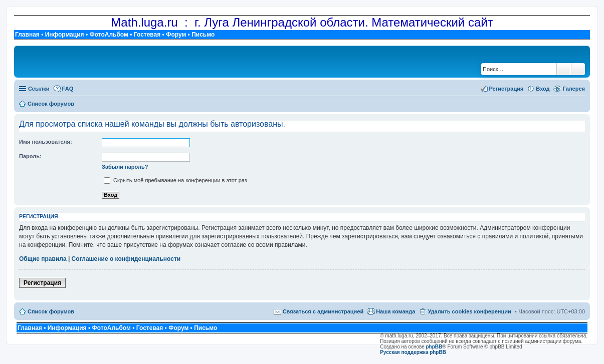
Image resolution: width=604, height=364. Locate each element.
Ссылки (39, 89)
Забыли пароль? (125, 167)
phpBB (434, 347)
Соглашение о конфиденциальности (126, 259)
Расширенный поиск (578, 69)
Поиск (564, 69)
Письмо (203, 35)
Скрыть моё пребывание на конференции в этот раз (175, 180)
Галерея (574, 89)
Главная (27, 35)
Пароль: (30, 156)
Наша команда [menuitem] (395, 311)
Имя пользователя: (46, 142)
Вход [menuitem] (543, 89)
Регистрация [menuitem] (507, 89)
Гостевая (147, 35)
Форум (176, 35)
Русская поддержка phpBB (413, 352)
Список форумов (51, 311)
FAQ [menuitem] (68, 89)
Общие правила (43, 259)
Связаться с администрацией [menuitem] (323, 311)
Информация (65, 35)
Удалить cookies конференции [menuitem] (469, 311)
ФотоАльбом (109, 35)
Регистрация (42, 283)
